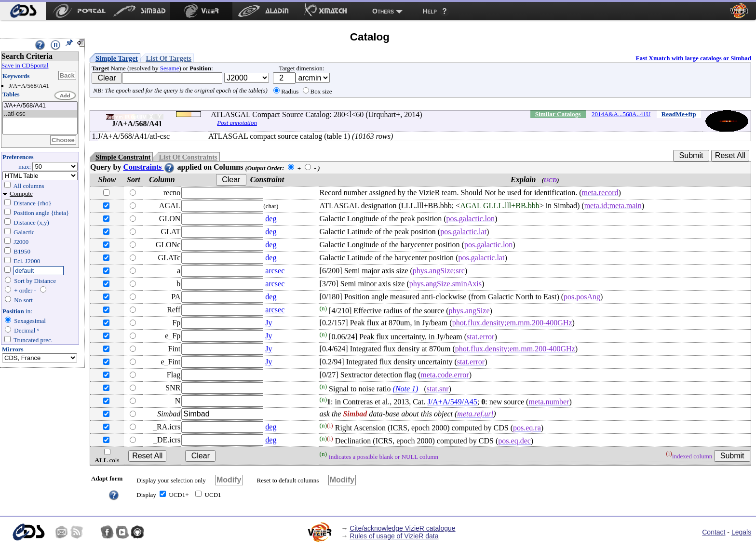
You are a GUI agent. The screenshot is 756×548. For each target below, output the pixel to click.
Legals (741, 532)
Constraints (149, 167)
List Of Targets (169, 58)
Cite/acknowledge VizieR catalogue (402, 528)
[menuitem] (23, 11)
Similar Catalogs (558, 114)
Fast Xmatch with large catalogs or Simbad (693, 58)
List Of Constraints (188, 157)
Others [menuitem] (383, 11)
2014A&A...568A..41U (621, 114)
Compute (21, 194)
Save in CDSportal (25, 65)
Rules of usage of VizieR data (394, 536)
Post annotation (237, 123)
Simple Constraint (123, 157)
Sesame (170, 68)
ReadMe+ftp (679, 114)
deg (271, 219)
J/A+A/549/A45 (452, 402)
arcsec (275, 271)
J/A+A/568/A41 (40, 106)
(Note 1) (406, 389)
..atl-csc (40, 114)
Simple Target (117, 58)
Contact (714, 532)
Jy (269, 323)
